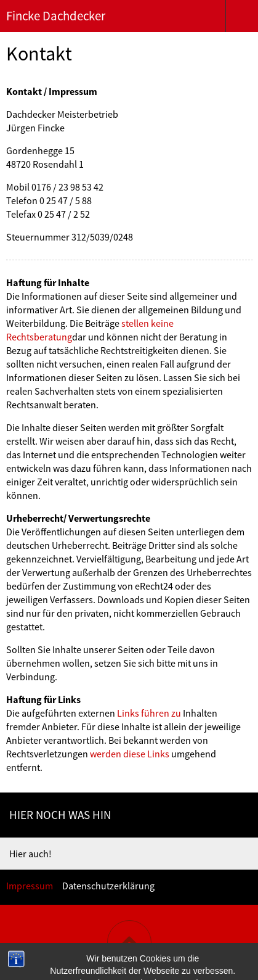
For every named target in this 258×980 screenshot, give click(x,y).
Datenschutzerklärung (108, 886)
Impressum (30, 886)
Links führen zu (149, 713)
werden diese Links (130, 754)
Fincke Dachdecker (56, 16)
